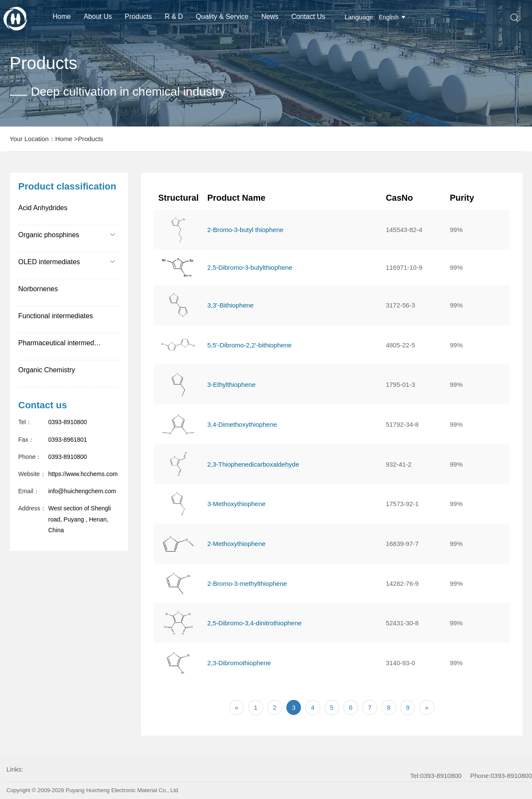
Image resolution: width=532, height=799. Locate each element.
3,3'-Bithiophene (230, 305)
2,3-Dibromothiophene (239, 663)
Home (62, 17)
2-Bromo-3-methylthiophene (247, 583)
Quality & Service (222, 17)
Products (138, 17)
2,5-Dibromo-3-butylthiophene (249, 267)
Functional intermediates (56, 316)
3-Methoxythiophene (236, 504)
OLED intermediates (67, 262)
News (270, 17)
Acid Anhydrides (43, 208)
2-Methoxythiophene (236, 544)
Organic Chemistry (47, 370)
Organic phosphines (67, 235)
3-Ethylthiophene (231, 384)
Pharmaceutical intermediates (64, 343)
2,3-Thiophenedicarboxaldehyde (253, 464)
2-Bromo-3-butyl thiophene (245, 230)
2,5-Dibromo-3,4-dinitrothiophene (254, 623)
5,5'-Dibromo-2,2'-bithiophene (249, 345)
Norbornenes (38, 289)
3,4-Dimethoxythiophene (242, 424)
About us (98, 17)
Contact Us (308, 17)
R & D (174, 17)
